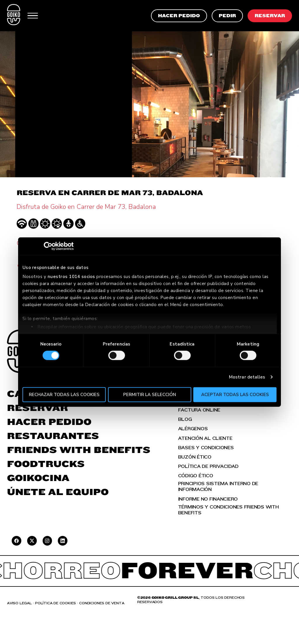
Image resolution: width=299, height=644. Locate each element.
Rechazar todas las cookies (64, 395)
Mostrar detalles (247, 377)
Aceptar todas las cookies (235, 395)
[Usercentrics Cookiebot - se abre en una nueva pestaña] (48, 246)
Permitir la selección (150, 395)
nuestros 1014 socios (71, 277)
